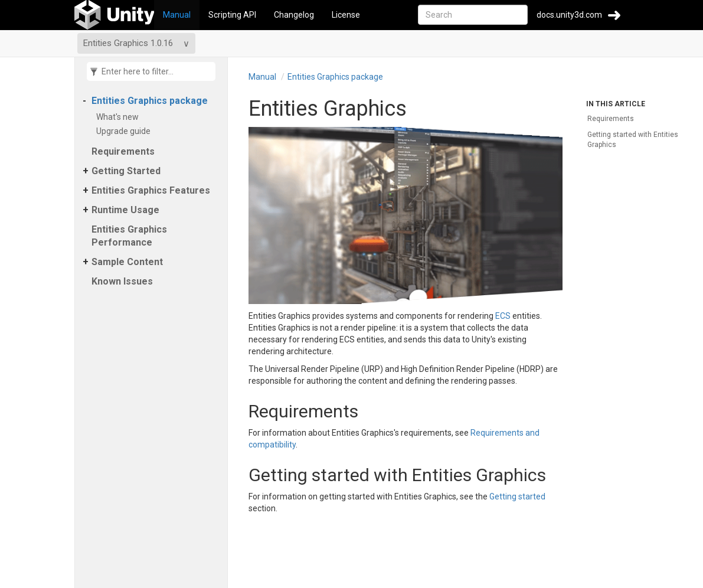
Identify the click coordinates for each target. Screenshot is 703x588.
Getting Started (126, 171)
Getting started (517, 496)
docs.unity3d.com (569, 15)
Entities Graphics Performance (129, 236)
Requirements (123, 151)
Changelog (294, 15)
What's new (120, 117)
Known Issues (122, 281)
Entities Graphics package (150, 101)
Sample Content (127, 262)
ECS (503, 316)
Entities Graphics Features (151, 190)
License (346, 15)
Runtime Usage (125, 210)
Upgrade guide (125, 131)
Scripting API (232, 15)
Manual (177, 15)
